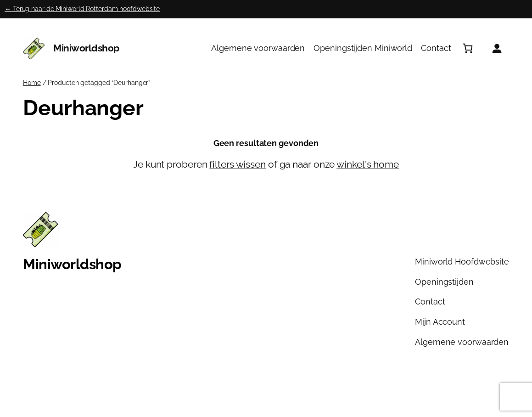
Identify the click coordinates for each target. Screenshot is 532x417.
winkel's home (368, 164)
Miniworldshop (86, 48)
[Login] (497, 48)
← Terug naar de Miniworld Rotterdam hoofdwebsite (82, 9)
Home (32, 83)
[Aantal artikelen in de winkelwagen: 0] (468, 48)
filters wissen (238, 164)
